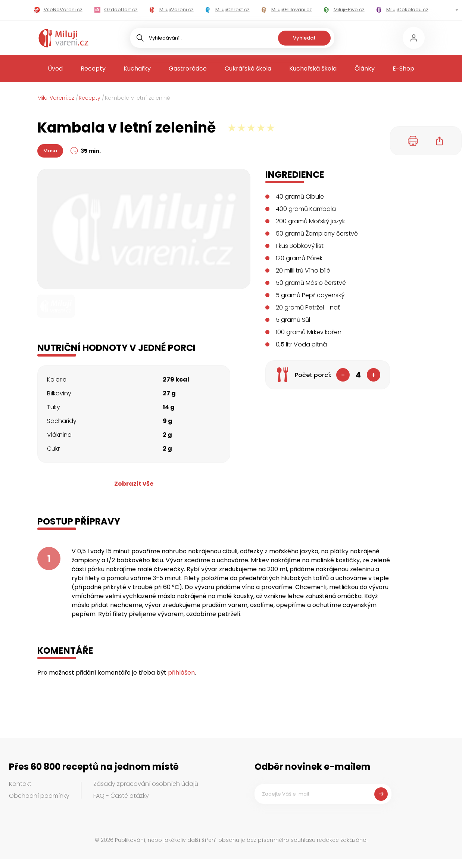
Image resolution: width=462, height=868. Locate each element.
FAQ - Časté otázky (121, 796)
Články (365, 69)
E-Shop (403, 69)
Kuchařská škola (313, 69)
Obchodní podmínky (39, 796)
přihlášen (181, 673)
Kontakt (20, 784)
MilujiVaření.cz (56, 98)
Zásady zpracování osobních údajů (146, 784)
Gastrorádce (188, 69)
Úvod (55, 69)
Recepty (93, 69)
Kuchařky (137, 69)
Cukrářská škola (248, 69)
